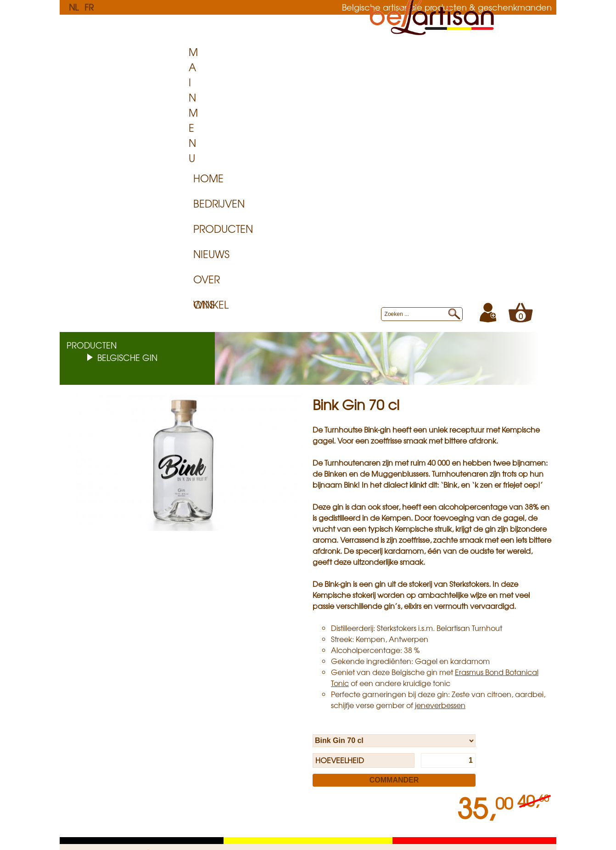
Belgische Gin (127, 125)
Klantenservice (102, 666)
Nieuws (380, 72)
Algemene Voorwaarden (115, 696)
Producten (323, 72)
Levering (281, 686)
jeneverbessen (440, 473)
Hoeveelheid (340, 528)
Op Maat (282, 676)
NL (74, 7)
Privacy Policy (197, 676)
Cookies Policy (198, 686)
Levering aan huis (104, 686)
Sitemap (400, 686)
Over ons (433, 72)
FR (89, 7)
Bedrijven (258, 72)
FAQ (82, 676)
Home (208, 72)
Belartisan (403, 666)
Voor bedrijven (293, 666)
